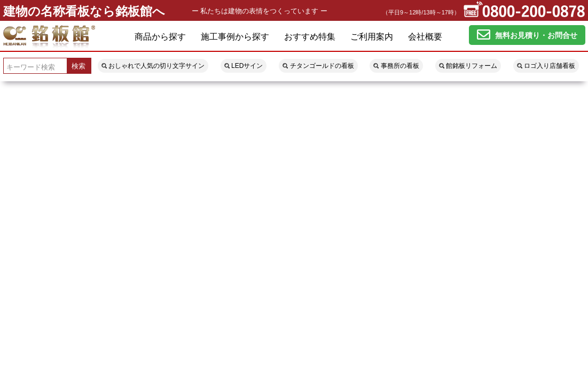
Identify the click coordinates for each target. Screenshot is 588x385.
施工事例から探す (235, 37)
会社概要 (425, 37)
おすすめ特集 (310, 37)
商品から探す (160, 37)
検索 (79, 66)
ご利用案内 (372, 37)
